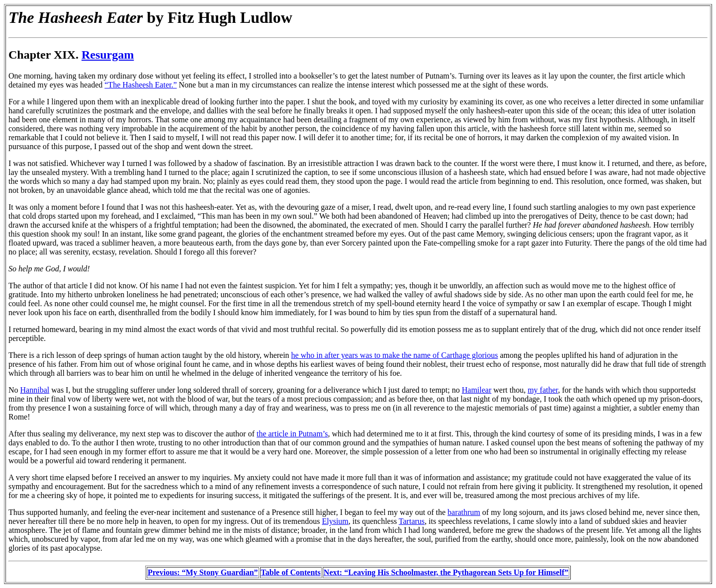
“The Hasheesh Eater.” (140, 85)
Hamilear (477, 390)
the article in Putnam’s (292, 434)
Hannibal (35, 390)
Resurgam (108, 55)
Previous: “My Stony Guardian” (203, 572)
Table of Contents (291, 572)
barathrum (464, 512)
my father (543, 390)
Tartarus (412, 521)
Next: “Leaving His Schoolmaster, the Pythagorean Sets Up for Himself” (446, 572)
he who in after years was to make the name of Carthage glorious (395, 355)
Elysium (335, 521)
